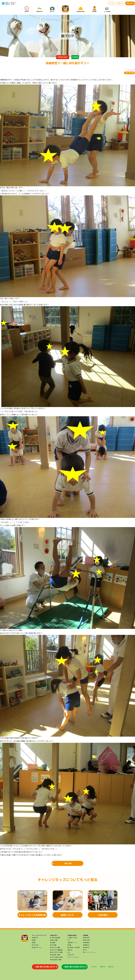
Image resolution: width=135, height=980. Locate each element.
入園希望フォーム (72, 943)
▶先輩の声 (86, 948)
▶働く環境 (86, 938)
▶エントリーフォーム (89, 952)
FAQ (68, 940)
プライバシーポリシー (73, 957)
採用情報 (94, 9)
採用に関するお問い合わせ (75, 967)
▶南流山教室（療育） (56, 960)
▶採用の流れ (87, 940)
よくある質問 (107, 9)
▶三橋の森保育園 (55, 938)
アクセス (112, 3)
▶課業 (34, 940)
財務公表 (70, 950)
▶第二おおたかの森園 (56, 952)
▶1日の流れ (35, 945)
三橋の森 (7, 4)
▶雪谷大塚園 (54, 940)
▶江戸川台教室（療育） (57, 957)
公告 (68, 952)
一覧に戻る (67, 863)
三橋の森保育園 (130, 73)
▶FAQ (85, 950)
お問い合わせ (130, 3)
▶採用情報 (86, 943)
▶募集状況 (86, 945)
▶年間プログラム (37, 948)
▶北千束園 (53, 945)
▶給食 (34, 943)
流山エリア (14, 3)
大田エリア (8, 3)
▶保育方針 (35, 938)
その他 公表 (70, 955)
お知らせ (120, 3)
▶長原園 (53, 943)
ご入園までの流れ (72, 938)
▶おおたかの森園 (55, 948)
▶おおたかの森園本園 (56, 950)
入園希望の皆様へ (81, 9)
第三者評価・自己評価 (73, 948)
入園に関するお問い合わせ (45, 967)
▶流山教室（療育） (56, 955)
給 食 (13, 4)
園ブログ (52, 9)
